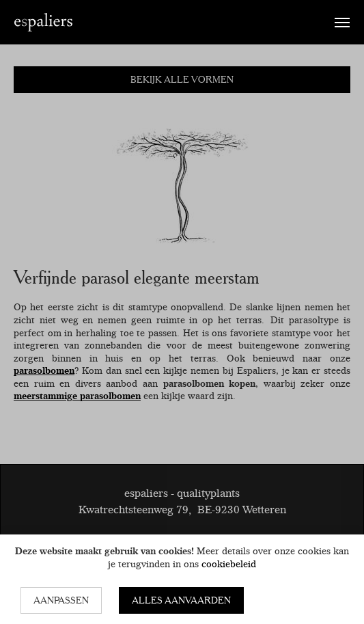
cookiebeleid (229, 564)
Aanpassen (61, 600)
